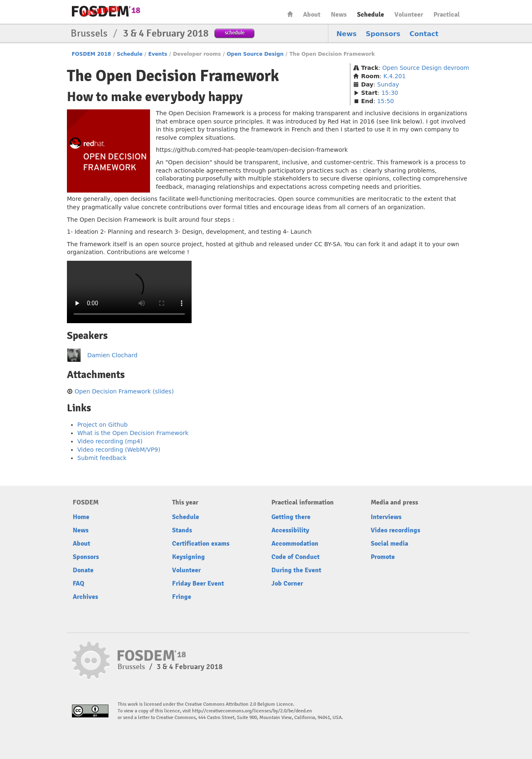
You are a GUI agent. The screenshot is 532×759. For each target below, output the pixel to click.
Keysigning (188, 557)
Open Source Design (255, 54)
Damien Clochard (112, 355)
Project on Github (102, 425)
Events (158, 54)
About (312, 15)
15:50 (385, 101)
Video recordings (395, 530)
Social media (389, 544)
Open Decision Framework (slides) (124, 391)
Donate (83, 570)
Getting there (291, 517)
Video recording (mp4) (110, 441)
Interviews (386, 517)
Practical (447, 15)
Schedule (371, 15)
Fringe (182, 597)
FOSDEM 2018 (91, 54)
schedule (235, 33)
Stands (182, 530)
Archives (85, 597)
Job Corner (287, 583)
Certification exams (201, 544)
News (339, 15)
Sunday (388, 84)
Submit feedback (102, 458)
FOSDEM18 (106, 11)
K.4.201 (394, 76)
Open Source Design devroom (426, 68)
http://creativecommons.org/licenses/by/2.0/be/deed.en (252, 711)
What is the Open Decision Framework (133, 433)
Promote (383, 557)
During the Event (296, 570)
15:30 (390, 93)
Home (290, 14)
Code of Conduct (296, 557)
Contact (424, 34)
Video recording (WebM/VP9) (119, 450)
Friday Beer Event (198, 583)
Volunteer (409, 15)
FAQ (79, 583)
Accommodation (295, 544)
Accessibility (290, 530)
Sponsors (383, 34)
